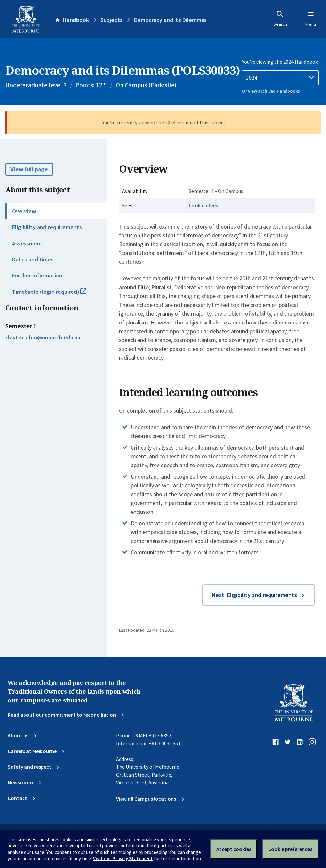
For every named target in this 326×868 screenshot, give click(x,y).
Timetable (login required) (56, 294)
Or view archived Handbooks (271, 91)
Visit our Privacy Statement (123, 858)
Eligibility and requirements (47, 227)
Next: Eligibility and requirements (254, 595)
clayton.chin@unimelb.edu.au (43, 338)
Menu (311, 19)
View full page (29, 169)
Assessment (27, 243)
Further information (37, 275)
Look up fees (203, 205)
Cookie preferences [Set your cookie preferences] (290, 849)
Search (280, 19)
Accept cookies (234, 849)
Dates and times (33, 259)
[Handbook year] (280, 78)
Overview (24, 211)
